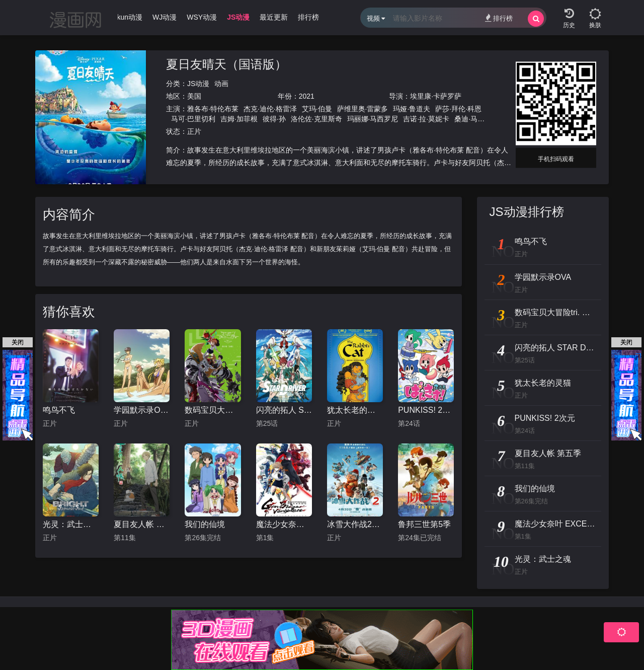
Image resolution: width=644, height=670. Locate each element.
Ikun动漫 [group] (129, 17)
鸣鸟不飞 (59, 410)
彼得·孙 (274, 119)
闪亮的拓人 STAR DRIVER (284, 410)
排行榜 (499, 18)
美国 (194, 96)
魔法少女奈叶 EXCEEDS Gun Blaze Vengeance (284, 524)
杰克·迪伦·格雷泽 (270, 109)
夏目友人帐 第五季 (142, 524)
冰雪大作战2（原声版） (355, 524)
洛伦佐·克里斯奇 (316, 119)
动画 (221, 84)
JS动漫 (198, 84)
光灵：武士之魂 (71, 524)
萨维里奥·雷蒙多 (363, 109)
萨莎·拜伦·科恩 (458, 109)
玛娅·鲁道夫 (412, 109)
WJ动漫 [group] (165, 17)
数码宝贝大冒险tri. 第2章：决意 (213, 410)
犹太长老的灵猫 (355, 410)
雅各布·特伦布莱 (213, 109)
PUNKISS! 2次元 (426, 410)
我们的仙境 (205, 524)
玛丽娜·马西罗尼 (373, 119)
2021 (307, 96)
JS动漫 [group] (238, 17)
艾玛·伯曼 (317, 109)
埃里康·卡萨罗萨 (436, 96)
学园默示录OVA (142, 410)
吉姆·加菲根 (239, 119)
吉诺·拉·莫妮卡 (426, 119)
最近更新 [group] (274, 17)
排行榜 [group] (308, 17)
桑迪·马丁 (469, 119)
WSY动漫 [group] (202, 17)
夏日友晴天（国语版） (226, 64)
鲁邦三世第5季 (424, 524)
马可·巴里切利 (193, 119)
